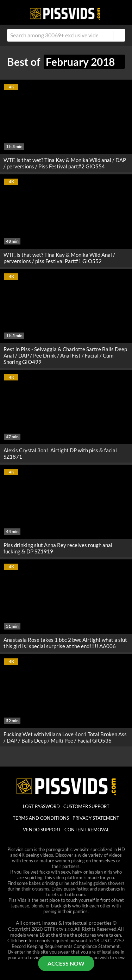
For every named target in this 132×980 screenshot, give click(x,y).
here (23, 941)
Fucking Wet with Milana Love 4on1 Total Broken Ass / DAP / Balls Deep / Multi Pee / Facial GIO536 (65, 737)
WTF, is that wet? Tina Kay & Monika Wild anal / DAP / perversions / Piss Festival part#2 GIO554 (65, 163)
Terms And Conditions (41, 818)
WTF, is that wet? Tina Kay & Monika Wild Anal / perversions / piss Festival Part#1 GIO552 (59, 258)
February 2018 (84, 62)
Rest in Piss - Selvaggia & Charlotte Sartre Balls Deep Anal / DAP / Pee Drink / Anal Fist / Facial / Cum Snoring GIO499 (65, 355)
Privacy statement (96, 818)
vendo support (42, 830)
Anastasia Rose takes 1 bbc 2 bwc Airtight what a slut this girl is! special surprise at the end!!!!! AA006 (65, 643)
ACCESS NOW (66, 963)
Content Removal (87, 830)
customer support (86, 806)
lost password (41, 806)
